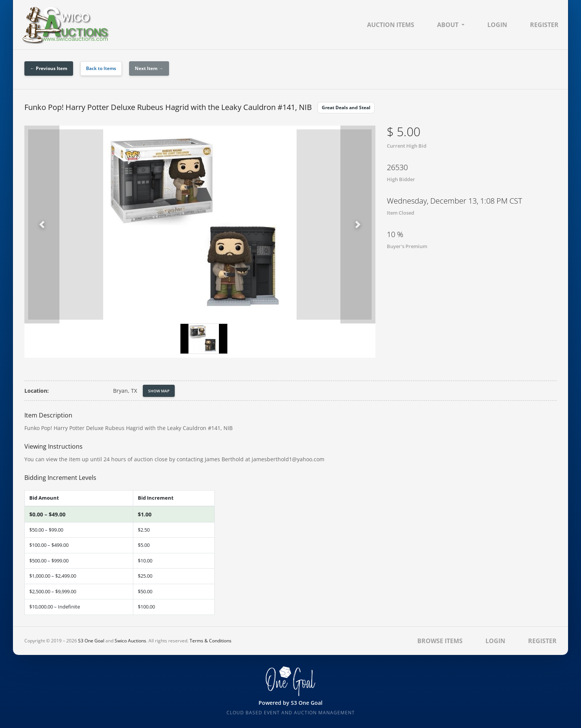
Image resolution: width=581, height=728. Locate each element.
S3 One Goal (91, 641)
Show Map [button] (159, 391)
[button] (42, 225)
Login (497, 25)
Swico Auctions (130, 641)
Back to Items (101, 68)
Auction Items (391, 25)
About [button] (448, 25)
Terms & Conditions (211, 641)
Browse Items (440, 641)
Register (544, 25)
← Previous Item (49, 68)
